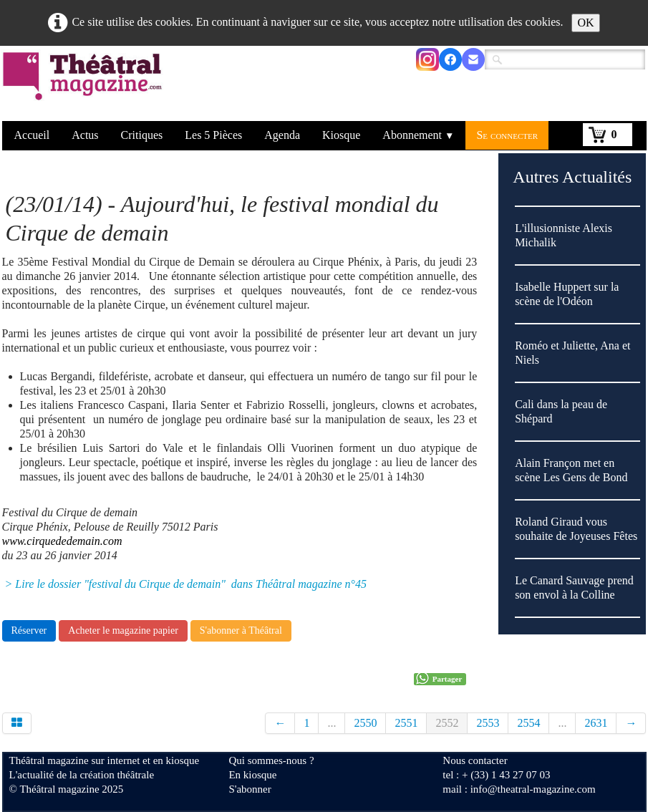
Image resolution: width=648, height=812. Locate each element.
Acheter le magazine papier (123, 630)
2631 (596, 723)
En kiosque (252, 775)
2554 (528, 723)
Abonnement (418, 135)
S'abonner (250, 789)
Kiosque (341, 135)
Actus (85, 135)
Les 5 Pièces (213, 135)
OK (585, 23)
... (332, 723)
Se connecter (507, 135)
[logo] (85, 85)
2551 (406, 723)
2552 (447, 723)
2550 (365, 723)
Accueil (32, 135)
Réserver (29, 630)
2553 (488, 723)
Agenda (282, 135)
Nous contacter (475, 760)
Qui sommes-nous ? (271, 760)
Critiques (142, 135)
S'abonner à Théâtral (241, 630)
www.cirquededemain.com (62, 541)
